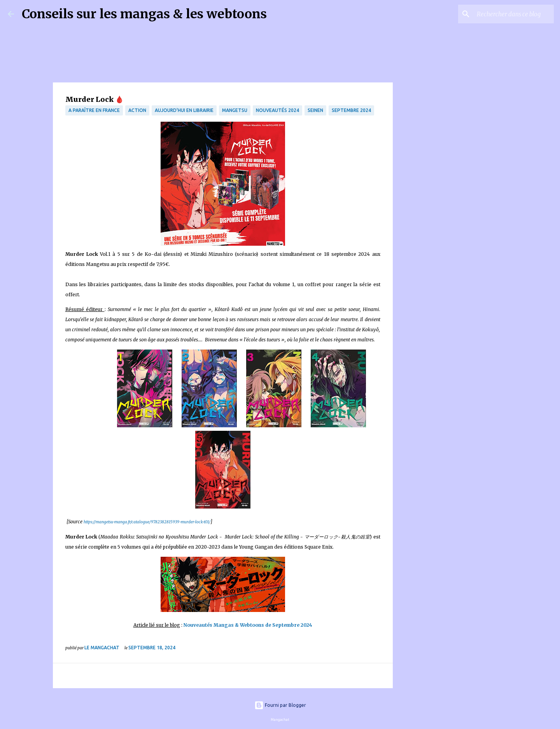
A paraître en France (94, 110)
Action (137, 110)
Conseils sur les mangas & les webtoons (144, 14)
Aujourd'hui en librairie (184, 110)
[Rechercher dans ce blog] (513, 14)
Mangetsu (235, 110)
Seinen (315, 110)
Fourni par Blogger (280, 705)
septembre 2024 (351, 110)
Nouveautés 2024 (277, 110)
